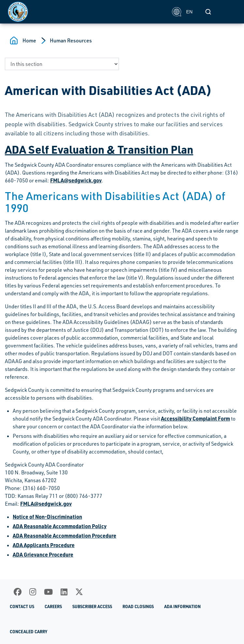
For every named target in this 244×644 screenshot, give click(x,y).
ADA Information (182, 606)
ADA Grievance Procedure (43, 554)
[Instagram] (33, 592)
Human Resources (71, 40)
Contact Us (22, 606)
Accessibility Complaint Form (195, 418)
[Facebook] (18, 592)
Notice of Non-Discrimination (47, 517)
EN (182, 12)
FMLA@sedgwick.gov (76, 180)
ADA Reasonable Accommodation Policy (60, 526)
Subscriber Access (92, 606)
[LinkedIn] (64, 592)
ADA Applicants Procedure (44, 545)
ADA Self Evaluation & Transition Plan (99, 149)
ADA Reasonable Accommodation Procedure (65, 536)
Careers (53, 606)
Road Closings (138, 606)
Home (29, 40)
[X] (79, 592)
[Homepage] (86, 12)
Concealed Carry (29, 632)
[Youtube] (48, 592)
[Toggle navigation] (229, 12)
